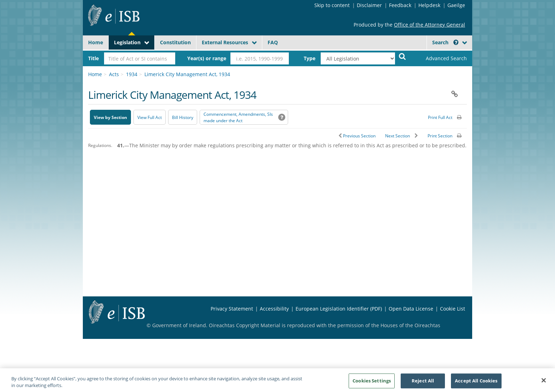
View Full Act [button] (150, 117)
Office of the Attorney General (430, 25)
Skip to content (332, 5)
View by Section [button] (110, 117)
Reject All (423, 383)
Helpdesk (429, 5)
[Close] (544, 383)
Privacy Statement (232, 309)
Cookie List (453, 309)
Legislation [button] (127, 42)
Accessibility (274, 309)
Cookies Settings (372, 383)
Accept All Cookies (476, 383)
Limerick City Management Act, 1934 (187, 74)
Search (445, 42)
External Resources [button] (225, 42)
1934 (132, 74)
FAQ (273, 42)
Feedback (400, 5)
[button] (456, 42)
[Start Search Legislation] (402, 56)
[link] (440, 58)
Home (96, 42)
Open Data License (411, 309)
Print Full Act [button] (440, 117)
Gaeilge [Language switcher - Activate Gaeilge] (456, 5)
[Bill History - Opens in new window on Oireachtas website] (183, 117)
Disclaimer (369, 5)
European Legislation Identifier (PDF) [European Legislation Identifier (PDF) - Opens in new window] (339, 309)
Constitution (175, 42)
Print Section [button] (440, 136)
